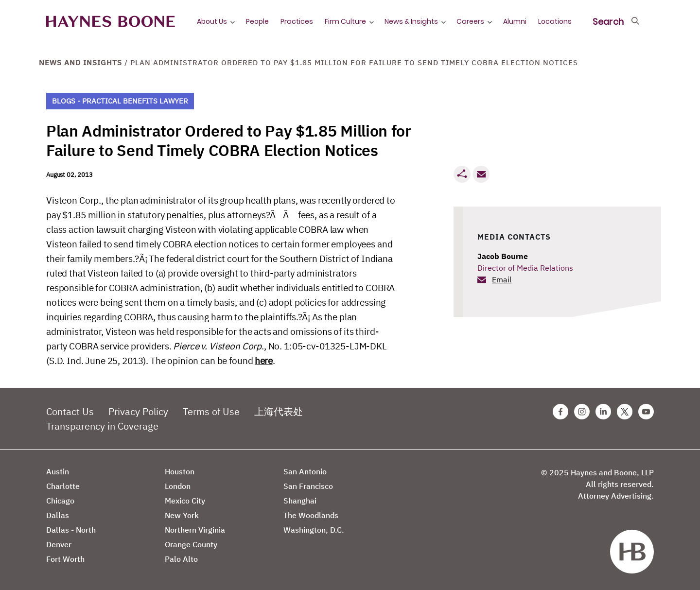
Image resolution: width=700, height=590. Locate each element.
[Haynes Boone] (111, 22)
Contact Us (70, 411)
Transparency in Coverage (102, 426)
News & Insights (411, 21)
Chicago (60, 501)
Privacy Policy (138, 411)
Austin (58, 471)
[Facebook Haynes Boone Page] (560, 412)
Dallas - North (71, 530)
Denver (59, 544)
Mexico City (185, 501)
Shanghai (300, 501)
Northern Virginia (195, 530)
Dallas (58, 515)
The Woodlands (311, 515)
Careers (470, 21)
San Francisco (308, 486)
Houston (180, 471)
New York (182, 515)
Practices (297, 21)
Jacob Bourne (503, 256)
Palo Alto (181, 559)
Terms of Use (211, 411)
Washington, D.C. (314, 530)
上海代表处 (279, 411)
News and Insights (80, 62)
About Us (212, 21)
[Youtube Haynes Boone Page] (646, 412)
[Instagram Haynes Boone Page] (582, 412)
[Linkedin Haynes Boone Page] (603, 412)
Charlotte (63, 486)
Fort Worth (65, 559)
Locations (555, 21)
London (178, 486)
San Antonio (305, 471)
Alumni (515, 21)
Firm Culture (345, 21)
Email (502, 279)
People (257, 21)
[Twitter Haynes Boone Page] (625, 412)
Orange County (191, 544)
